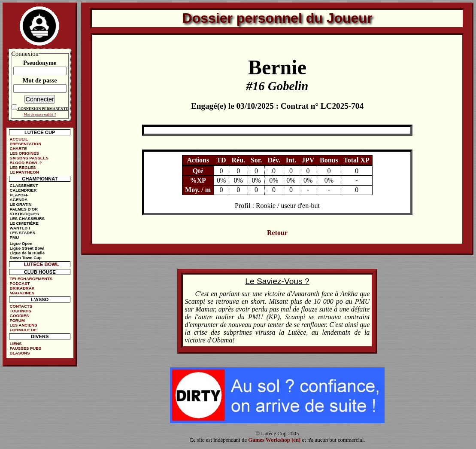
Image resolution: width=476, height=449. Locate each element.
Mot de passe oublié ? (40, 114)
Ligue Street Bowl (27, 248)
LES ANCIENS (24, 325)
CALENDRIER (23, 190)
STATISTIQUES (24, 214)
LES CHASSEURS (27, 218)
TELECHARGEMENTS (31, 279)
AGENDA (19, 200)
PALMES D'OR (24, 209)
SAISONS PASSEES (29, 158)
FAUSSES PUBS (26, 348)
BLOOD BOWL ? (26, 163)
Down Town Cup (26, 258)
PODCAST (20, 283)
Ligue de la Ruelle (27, 253)
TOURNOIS (21, 311)
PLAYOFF (19, 195)
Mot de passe (40, 80)
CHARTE (18, 148)
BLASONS (20, 353)
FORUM (17, 320)
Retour (277, 233)
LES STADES (23, 233)
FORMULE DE (23, 330)
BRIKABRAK (22, 288)
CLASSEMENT (24, 185)
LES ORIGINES (24, 153)
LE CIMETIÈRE (24, 223)
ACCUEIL (19, 139)
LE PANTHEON (24, 172)
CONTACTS (21, 306)
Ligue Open (21, 243)
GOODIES (20, 316)
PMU (14, 237)
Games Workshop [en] (274, 440)
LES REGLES (23, 167)
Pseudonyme (40, 63)
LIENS (16, 344)
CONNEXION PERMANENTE (43, 109)
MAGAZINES (22, 293)
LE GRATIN (21, 204)
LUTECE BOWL (42, 264)
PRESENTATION (26, 144)
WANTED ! (20, 228)
